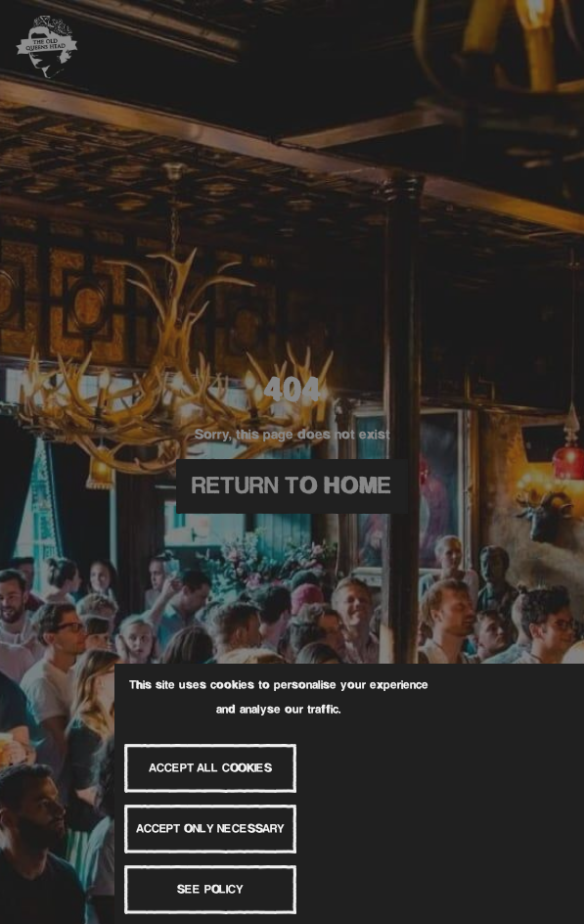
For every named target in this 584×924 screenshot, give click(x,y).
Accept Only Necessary (210, 830)
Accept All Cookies (210, 769)
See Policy (210, 890)
